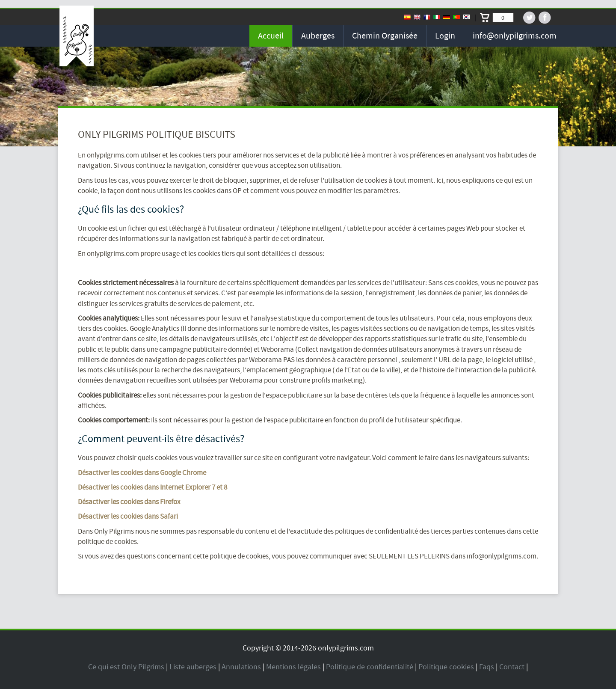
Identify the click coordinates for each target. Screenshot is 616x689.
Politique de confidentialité (370, 667)
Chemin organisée (385, 36)
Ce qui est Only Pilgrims (126, 667)
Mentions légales (293, 667)
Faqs (487, 667)
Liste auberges (193, 667)
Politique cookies (446, 667)
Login (445, 36)
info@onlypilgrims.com (515, 36)
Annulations (241, 667)
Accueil (271, 36)
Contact (512, 667)
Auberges (318, 36)
